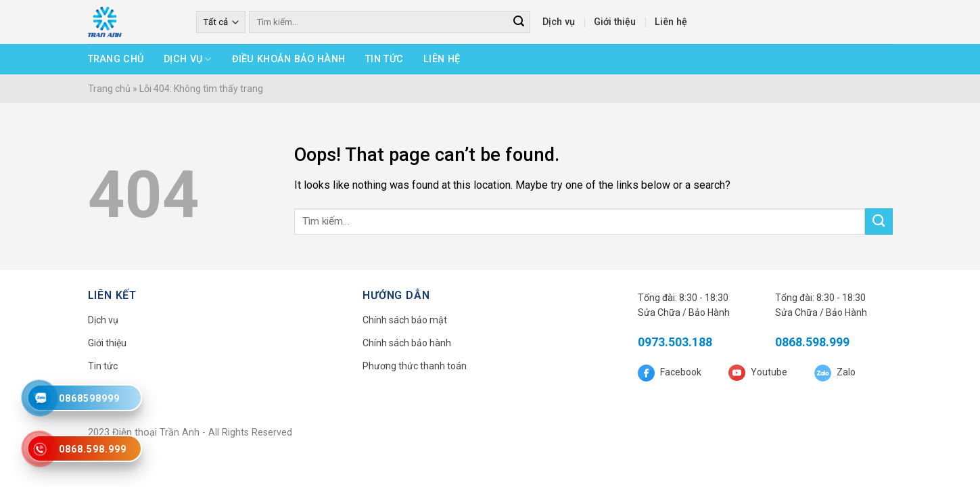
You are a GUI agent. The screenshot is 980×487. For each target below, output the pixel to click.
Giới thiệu (615, 22)
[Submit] (879, 222)
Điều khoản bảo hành (288, 59)
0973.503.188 (675, 342)
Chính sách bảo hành (407, 343)
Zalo (845, 372)
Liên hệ (671, 22)
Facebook (680, 372)
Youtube (768, 372)
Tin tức (384, 59)
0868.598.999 (812, 342)
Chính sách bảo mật (405, 320)
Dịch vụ (559, 22)
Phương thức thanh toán (415, 366)
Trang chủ (116, 59)
